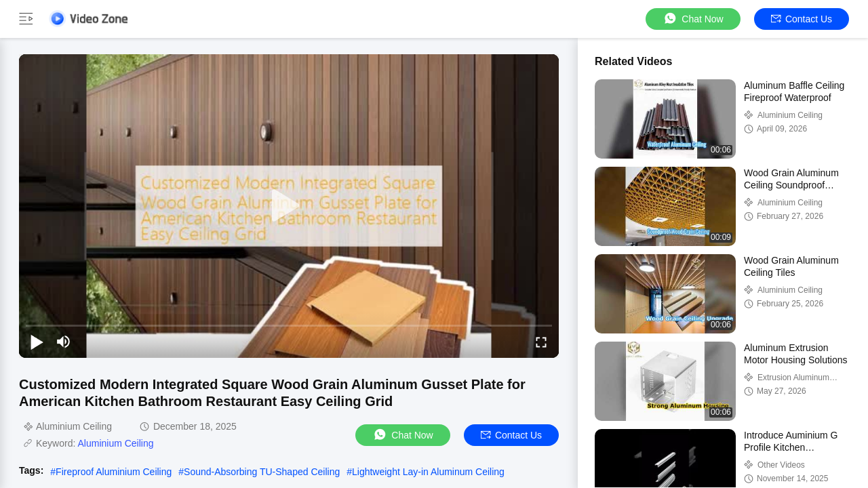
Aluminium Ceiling (115, 443)
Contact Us (802, 19)
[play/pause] (37, 342)
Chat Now (693, 19)
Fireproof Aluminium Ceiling (114, 472)
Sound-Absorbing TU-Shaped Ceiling (262, 472)
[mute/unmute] (64, 342)
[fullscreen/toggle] (541, 342)
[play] (289, 206)
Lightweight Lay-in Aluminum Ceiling (428, 472)
